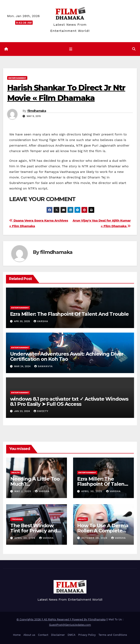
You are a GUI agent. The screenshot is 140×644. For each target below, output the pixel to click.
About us (29, 635)
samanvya (44, 366)
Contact (43, 635)
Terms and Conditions (113, 635)
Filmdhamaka (97, 619)
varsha (41, 321)
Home (17, 635)
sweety (41, 411)
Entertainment (17, 78)
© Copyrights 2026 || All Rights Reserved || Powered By (52, 619)
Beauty (83, 519)
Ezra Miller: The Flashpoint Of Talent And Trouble (69, 314)
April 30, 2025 (92, 491)
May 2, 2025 (23, 491)
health (15, 472)
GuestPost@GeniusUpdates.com (70, 625)
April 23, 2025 (25, 538)
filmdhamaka (37, 111)
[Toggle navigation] (71, 49)
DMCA (71, 635)
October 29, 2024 (95, 538)
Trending (17, 519)
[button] (134, 49)
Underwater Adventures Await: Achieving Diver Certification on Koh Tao (67, 356)
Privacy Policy (87, 635)
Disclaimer (58, 635)
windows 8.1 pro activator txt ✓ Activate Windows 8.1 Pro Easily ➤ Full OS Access (69, 401)
